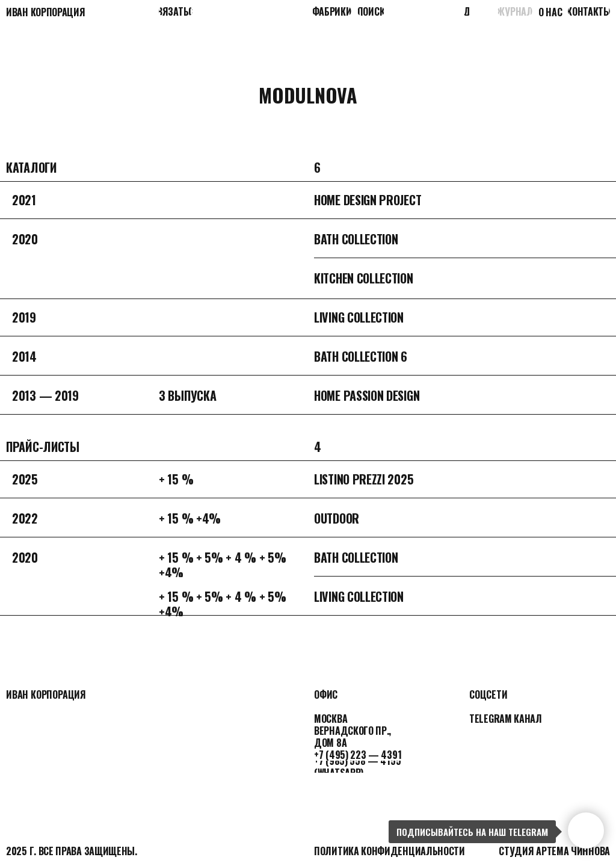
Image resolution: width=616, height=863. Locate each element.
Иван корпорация (46, 12)
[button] (176, 11)
